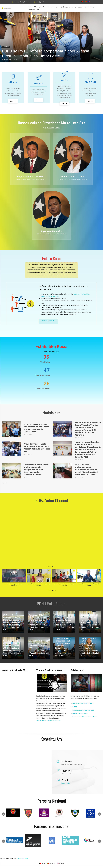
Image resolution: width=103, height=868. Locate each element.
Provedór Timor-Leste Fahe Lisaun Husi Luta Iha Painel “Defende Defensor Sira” (37, 448)
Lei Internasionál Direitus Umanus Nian (84, 717)
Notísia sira (6, 47)
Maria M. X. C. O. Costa (73, 177)
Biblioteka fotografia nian (80, 714)
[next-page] (6, 483)
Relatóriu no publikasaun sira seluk (83, 710)
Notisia (75, 707)
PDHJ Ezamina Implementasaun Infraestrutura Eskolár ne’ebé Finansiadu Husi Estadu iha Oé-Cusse (86, 470)
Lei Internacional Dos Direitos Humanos (48, 721)
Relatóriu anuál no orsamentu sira (83, 703)
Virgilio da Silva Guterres (30, 177)
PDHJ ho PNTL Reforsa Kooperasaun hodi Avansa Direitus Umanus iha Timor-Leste (36, 428)
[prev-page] (3, 483)
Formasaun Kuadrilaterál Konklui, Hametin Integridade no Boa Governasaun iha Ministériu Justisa (36, 470)
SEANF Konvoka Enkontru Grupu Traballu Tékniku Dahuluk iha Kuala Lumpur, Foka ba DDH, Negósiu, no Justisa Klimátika (88, 429)
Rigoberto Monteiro (51, 231)
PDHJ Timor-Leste (7, 60)
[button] (54, 567)
